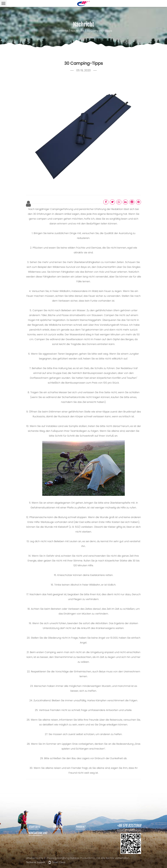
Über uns (58, 827)
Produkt (80, 827)
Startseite (62, 31)
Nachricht (77, 31)
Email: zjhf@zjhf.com (129, 830)
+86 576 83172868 (129, 826)
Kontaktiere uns (38, 833)
